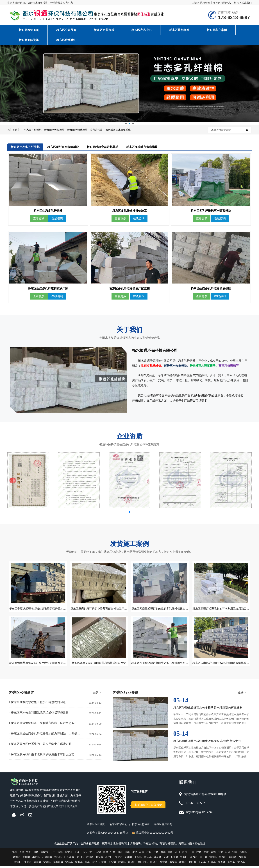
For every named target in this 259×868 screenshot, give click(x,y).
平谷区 (138, 859)
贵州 (185, 854)
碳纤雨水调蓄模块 (77, 130)
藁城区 (163, 864)
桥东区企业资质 (96, 826)
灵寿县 (222, 864)
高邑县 (231, 864)
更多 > (97, 695)
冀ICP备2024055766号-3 (113, 835)
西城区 (17, 859)
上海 (77, 854)
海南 (163, 854)
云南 (192, 854)
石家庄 (103, 864)
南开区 (203, 859)
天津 (22, 854)
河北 (29, 854)
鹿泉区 (173, 864)
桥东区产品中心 (118, 826)
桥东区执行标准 (201, 3)
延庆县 (158, 859)
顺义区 (99, 859)
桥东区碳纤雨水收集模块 (63, 147)
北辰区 (28, 864)
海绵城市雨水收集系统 (118, 130)
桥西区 (122, 864)
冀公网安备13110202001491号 (155, 835)
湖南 (142, 854)
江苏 (84, 854)
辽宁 (53, 854)
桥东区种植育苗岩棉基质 (103, 147)
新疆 (228, 854)
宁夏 (221, 854)
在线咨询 (57, 220)
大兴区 (119, 859)
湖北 (134, 854)
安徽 (98, 854)
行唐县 (212, 864)
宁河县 (69, 864)
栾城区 (183, 864)
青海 (213, 854)
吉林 (60, 854)
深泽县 (241, 864)
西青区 (242, 859)
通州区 (90, 859)
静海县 (79, 864)
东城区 (243, 854)
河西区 (194, 859)
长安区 (112, 864)
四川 (177, 854)
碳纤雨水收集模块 (54, 130)
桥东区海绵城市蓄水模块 (142, 147)
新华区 (132, 864)
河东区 (184, 859)
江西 (113, 854)
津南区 (18, 864)
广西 (156, 854)
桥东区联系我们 (243, 3)
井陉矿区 (143, 864)
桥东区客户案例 (163, 826)
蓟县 (87, 864)
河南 (127, 854)
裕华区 (154, 864)
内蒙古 (44, 854)
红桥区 (223, 859)
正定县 (202, 864)
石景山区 (47, 859)
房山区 (80, 859)
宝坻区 (47, 864)
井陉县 (192, 864)
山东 (120, 854)
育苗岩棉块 (96, 130)
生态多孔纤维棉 (33, 130)
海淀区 (58, 859)
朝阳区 (26, 859)
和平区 (174, 859)
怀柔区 (128, 859)
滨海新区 (58, 864)
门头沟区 (69, 859)
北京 (15, 854)
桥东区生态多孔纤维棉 (25, 147)
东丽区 (233, 859)
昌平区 (109, 859)
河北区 (213, 859)
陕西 (199, 854)
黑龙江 (69, 854)
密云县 (148, 859)
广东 (149, 854)
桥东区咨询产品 (222, 3)
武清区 (37, 864)
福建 (106, 854)
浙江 (91, 854)
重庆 (170, 854)
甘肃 (206, 854)
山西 (36, 854)
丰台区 (36, 859)
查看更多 (39, 220)
